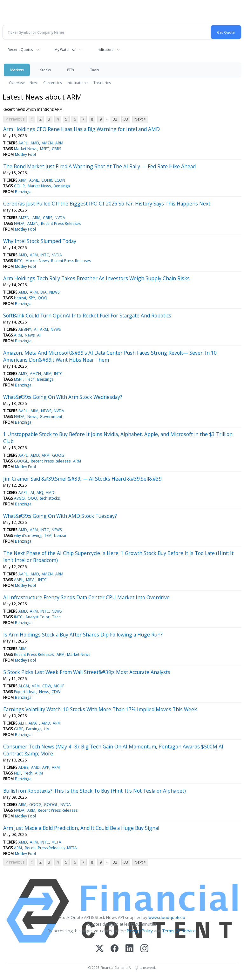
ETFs (70, 70)
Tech (30, 379)
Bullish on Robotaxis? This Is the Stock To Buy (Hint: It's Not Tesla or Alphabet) (95, 791)
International (78, 83)
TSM (48, 535)
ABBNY (25, 329)
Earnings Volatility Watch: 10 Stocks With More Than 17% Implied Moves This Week (100, 709)
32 (115, 119)
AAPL (23, 143)
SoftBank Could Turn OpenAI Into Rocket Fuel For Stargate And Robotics (87, 316)
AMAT (34, 723)
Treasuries (102, 83)
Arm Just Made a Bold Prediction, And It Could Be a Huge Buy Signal (81, 828)
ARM (59, 143)
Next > (140, 119)
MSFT (45, 149)
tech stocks (50, 498)
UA (47, 729)
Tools (94, 70)
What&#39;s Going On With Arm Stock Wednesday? (63, 397)
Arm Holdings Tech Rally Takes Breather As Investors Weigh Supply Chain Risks (96, 278)
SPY (32, 298)
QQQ (43, 298)
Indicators (105, 49)
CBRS (56, 149)
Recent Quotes (20, 49)
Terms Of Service (179, 931)
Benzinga (62, 186)
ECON (60, 180)
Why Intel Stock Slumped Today (40, 241)
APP (46, 767)
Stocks (45, 70)
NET (17, 773)
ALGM (24, 686)
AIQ (40, 493)
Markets (17, 70)
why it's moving (28, 535)
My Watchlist (65, 49)
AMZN (47, 143)
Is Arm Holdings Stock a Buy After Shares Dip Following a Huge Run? (83, 635)
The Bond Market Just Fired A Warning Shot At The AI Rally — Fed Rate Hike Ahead (99, 166)
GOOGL (21, 461)
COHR (47, 180)
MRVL (31, 580)
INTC (45, 255)
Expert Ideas (25, 692)
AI (36, 329)
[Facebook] (115, 949)
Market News (26, 149)
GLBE (19, 729)
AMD (35, 143)
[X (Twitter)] (100, 949)
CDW (47, 686)
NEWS (54, 292)
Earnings (34, 729)
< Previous (15, 119)
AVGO (19, 498)
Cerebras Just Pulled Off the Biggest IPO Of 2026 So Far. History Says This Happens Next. (107, 204)
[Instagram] (144, 949)
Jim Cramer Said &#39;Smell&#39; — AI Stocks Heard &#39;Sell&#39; (83, 479)
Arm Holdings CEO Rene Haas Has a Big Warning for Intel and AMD (81, 129)
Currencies (52, 83)
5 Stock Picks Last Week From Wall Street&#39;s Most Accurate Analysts (87, 672)
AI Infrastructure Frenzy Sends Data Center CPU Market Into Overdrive (86, 597)
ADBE (23, 767)
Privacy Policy (140, 931)
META (56, 842)
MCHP (59, 686)
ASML (34, 180)
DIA (44, 292)
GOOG (58, 455)
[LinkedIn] (129, 949)
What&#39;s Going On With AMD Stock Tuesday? (60, 516)
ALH (22, 723)
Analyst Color (37, 617)
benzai (20, 298)
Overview (17, 83)
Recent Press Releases (61, 223)
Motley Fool (25, 154)
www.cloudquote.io (167, 917)
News (34, 83)
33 (126, 119)
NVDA (60, 218)
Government (51, 417)
